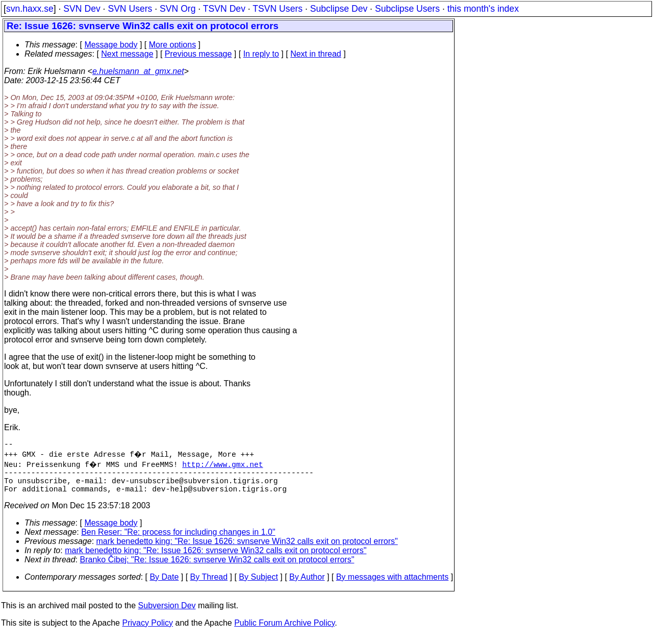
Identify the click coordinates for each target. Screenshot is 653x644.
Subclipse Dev (339, 9)
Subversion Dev (167, 614)
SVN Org (178, 9)
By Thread (209, 585)
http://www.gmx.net (224, 466)
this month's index (483, 9)
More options (173, 45)
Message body (111, 45)
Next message (127, 54)
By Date (164, 585)
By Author (307, 585)
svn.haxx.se (30, 9)
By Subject (258, 585)
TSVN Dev (224, 9)
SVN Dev (82, 9)
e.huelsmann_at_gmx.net (138, 71)
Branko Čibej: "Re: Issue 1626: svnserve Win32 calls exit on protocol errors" (217, 568)
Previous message (198, 54)
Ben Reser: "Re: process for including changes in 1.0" (178, 540)
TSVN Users (278, 9)
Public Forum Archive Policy (284, 631)
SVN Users (130, 9)
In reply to (261, 54)
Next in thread (316, 54)
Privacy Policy (147, 631)
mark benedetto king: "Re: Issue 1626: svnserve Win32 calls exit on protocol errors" (247, 549)
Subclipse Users (407, 9)
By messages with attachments (393, 585)
